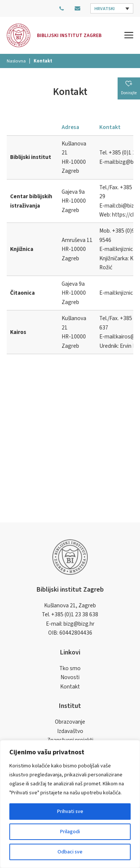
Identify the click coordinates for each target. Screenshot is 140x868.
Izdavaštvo (70, 731)
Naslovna (16, 61)
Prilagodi (70, 832)
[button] (112, 8)
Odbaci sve (70, 852)
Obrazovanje (70, 722)
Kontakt (70, 687)
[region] (70, 804)
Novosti (70, 677)
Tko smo (70, 668)
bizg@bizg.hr (79, 624)
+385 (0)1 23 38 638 (75, 614)
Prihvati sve (70, 812)
